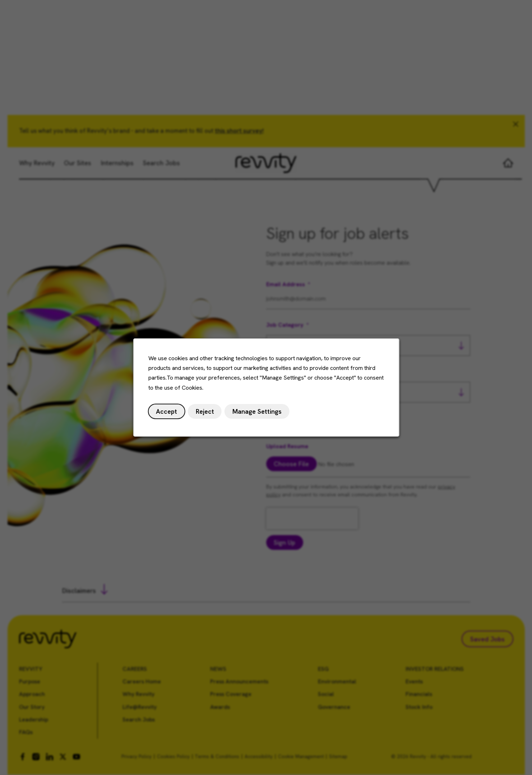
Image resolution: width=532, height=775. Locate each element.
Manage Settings (257, 413)
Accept (168, 413)
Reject (206, 413)
